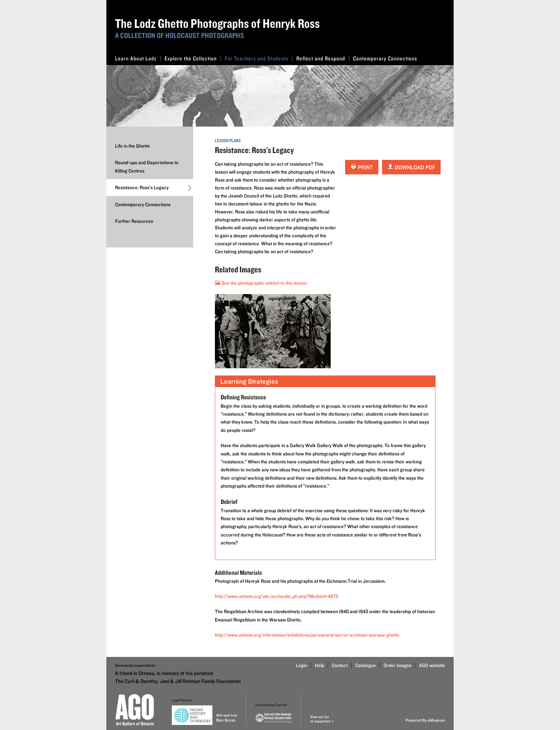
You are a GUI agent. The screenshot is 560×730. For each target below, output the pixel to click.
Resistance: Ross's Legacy (154, 189)
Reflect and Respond (323, 58)
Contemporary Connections (385, 58)
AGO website (432, 665)
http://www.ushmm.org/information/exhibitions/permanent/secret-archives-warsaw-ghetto (307, 635)
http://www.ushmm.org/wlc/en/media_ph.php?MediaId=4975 (277, 596)
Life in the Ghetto (132, 146)
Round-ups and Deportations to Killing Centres (147, 166)
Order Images (397, 665)
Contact (340, 665)
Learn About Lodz (138, 58)
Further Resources (134, 221)
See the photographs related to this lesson (261, 283)
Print (362, 167)
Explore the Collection (193, 58)
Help (319, 665)
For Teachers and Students (259, 58)
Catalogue (366, 665)
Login (302, 665)
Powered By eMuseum (425, 720)
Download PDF (411, 167)
